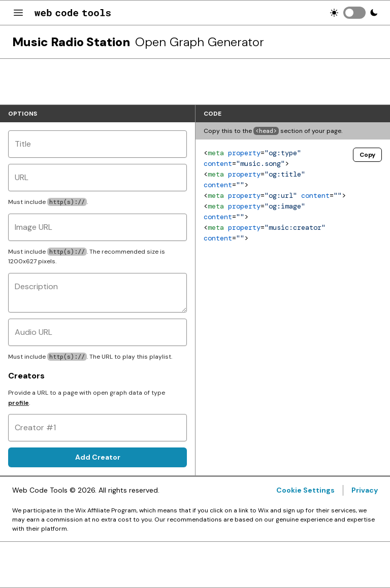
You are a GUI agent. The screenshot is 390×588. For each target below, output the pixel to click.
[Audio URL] (97, 332)
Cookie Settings (305, 490)
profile (19, 403)
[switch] (354, 13)
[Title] (97, 144)
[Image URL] (97, 227)
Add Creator (98, 457)
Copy (367, 155)
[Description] (97, 293)
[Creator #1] (97, 428)
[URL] (97, 178)
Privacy (365, 490)
